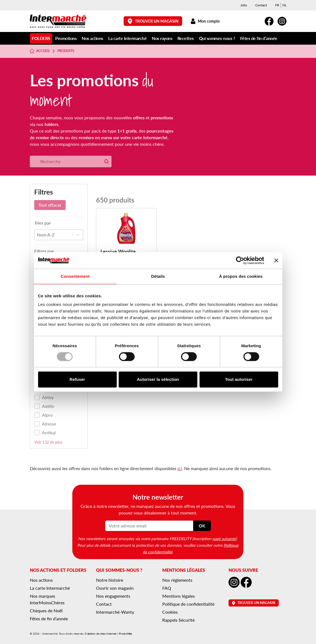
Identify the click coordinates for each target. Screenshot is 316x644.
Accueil (40, 51)
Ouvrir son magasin (115, 588)
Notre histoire (110, 580)
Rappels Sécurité (178, 620)
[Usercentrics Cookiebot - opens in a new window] (240, 260)
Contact (261, 5)
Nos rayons (162, 38)
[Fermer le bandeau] (276, 260)
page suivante (224, 538)
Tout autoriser (239, 379)
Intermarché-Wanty (115, 612)
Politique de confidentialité (188, 604)
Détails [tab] (158, 276)
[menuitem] (277, 5)
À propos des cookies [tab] (241, 276)
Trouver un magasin (153, 21)
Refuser (77, 379)
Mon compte (205, 21)
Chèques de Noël (46, 611)
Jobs (244, 5)
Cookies (170, 612)
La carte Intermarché (127, 38)
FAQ (167, 588)
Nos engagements (113, 596)
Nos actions (92, 38)
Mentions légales (179, 596)
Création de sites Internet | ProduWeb (108, 634)
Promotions (66, 38)
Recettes (186, 38)
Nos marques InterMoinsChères (47, 599)
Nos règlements (177, 580)
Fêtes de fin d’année (259, 38)
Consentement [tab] (75, 276)
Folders (41, 38)
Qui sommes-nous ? (217, 38)
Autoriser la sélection (158, 379)
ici (180, 468)
